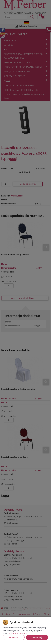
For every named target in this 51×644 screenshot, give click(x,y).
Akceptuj (37, 637)
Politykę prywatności (18, 633)
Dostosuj (14, 637)
